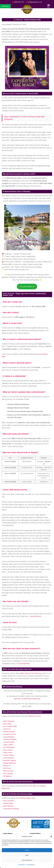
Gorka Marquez (9, 737)
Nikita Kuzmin (8, 771)
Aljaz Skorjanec (9, 721)
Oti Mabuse (7, 776)
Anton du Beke (9, 801)
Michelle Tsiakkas (10, 760)
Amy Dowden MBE (10, 726)
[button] (51, 836)
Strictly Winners (36, 616)
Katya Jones (8, 753)
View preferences (27, 860)
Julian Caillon (8, 745)
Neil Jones (7, 768)
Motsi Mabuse (8, 806)
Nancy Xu (7, 766)
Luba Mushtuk (8, 758)
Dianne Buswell (9, 732)
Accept (27, 850)
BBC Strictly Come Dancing (31, 673)
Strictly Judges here (27, 798)
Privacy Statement (30, 865)
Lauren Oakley (9, 755)
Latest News (8, 834)
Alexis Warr (7, 724)
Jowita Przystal (9, 742)
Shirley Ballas (8, 803)
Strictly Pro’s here (34, 716)
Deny (27, 855)
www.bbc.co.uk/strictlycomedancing (27, 699)
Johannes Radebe (10, 739)
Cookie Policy (22, 865)
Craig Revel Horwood (11, 809)
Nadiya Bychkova (10, 763)
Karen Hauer (8, 750)
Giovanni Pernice (9, 734)
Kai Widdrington (9, 747)
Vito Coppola (8, 774)
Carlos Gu (7, 729)
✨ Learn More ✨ (27, 287)
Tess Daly (33, 786)
